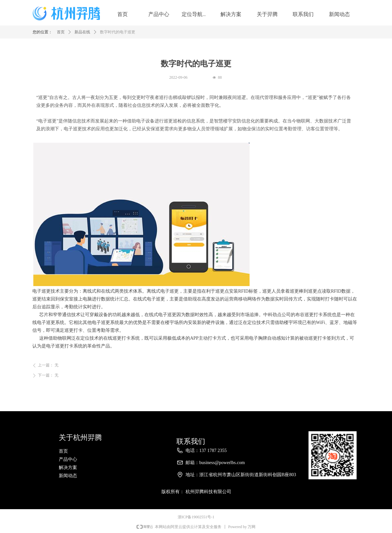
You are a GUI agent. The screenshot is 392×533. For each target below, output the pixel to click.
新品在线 (82, 33)
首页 (61, 33)
